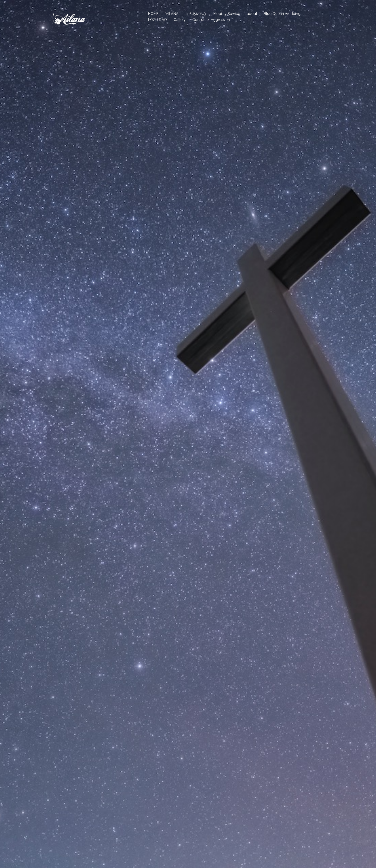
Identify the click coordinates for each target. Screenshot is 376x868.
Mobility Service (227, 14)
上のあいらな (196, 14)
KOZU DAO (158, 20)
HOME (153, 14)
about (252, 14)
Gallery (180, 20)
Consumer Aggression (211, 20)
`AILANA (172, 14)
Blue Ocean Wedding (282, 14)
